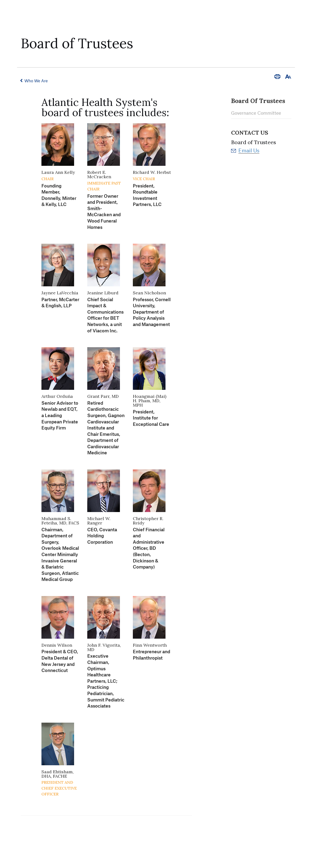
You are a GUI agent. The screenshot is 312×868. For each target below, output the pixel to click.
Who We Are (37, 81)
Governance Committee (256, 113)
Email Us (249, 150)
